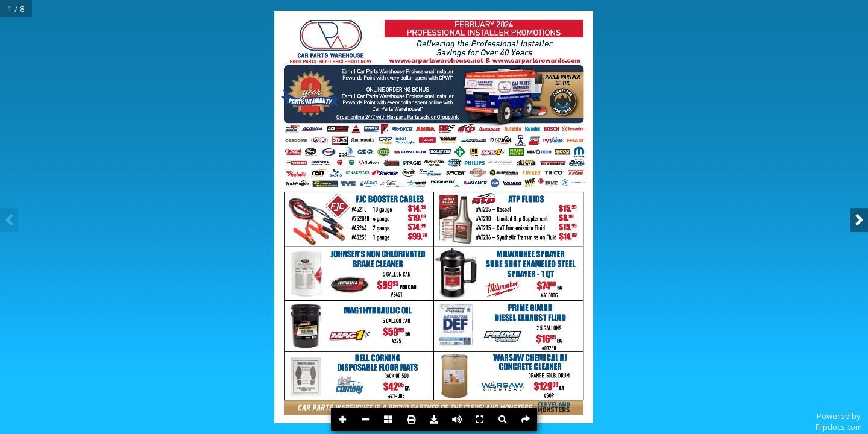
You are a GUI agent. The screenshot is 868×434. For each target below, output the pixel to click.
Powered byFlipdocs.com (839, 421)
